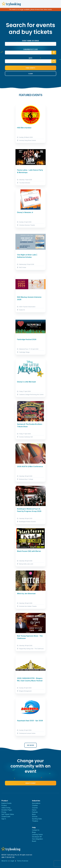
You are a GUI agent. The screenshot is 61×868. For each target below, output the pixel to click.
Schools (35, 817)
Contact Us (36, 830)
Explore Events (6, 803)
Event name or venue (30, 41)
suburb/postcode (31, 49)
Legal (12, 861)
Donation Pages (7, 810)
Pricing (4, 812)
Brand (34, 841)
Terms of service (23, 861)
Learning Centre (37, 834)
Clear (31, 74)
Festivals (35, 812)
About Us (5, 861)
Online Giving (6, 808)
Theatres (35, 821)
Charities (35, 805)
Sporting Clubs (37, 819)
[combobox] (31, 53)
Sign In (4, 819)
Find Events (31, 68)
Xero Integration (37, 839)
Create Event (31, 783)
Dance (34, 810)
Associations (36, 803)
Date (30, 58)
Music (34, 814)
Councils (35, 808)
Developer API (37, 837)
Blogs (34, 832)
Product (4, 805)
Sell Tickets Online (8, 814)
